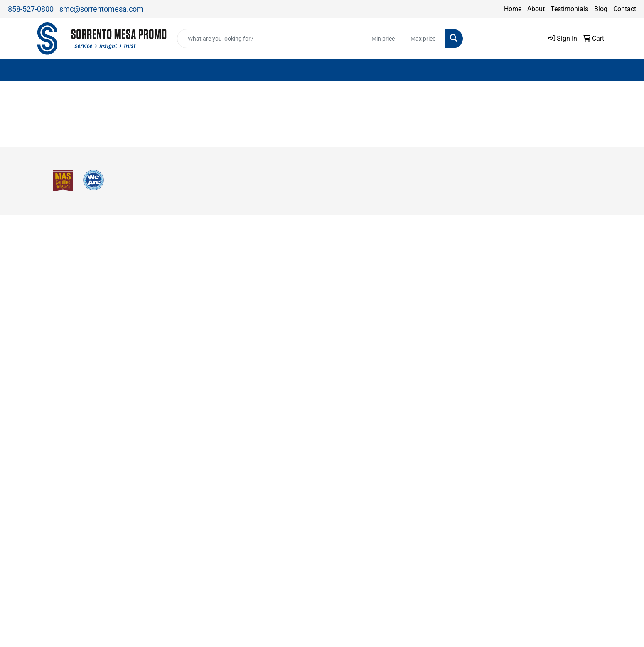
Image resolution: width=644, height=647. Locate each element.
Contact (625, 9)
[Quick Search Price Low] (387, 39)
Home (513, 9)
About (536, 9)
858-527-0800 (31, 9)
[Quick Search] (272, 39)
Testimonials (569, 9)
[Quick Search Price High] (426, 39)
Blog (601, 9)
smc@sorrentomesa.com (101, 9)
